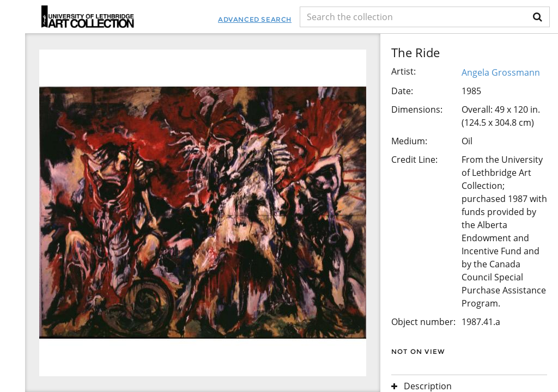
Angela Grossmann (501, 72)
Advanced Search (255, 19)
